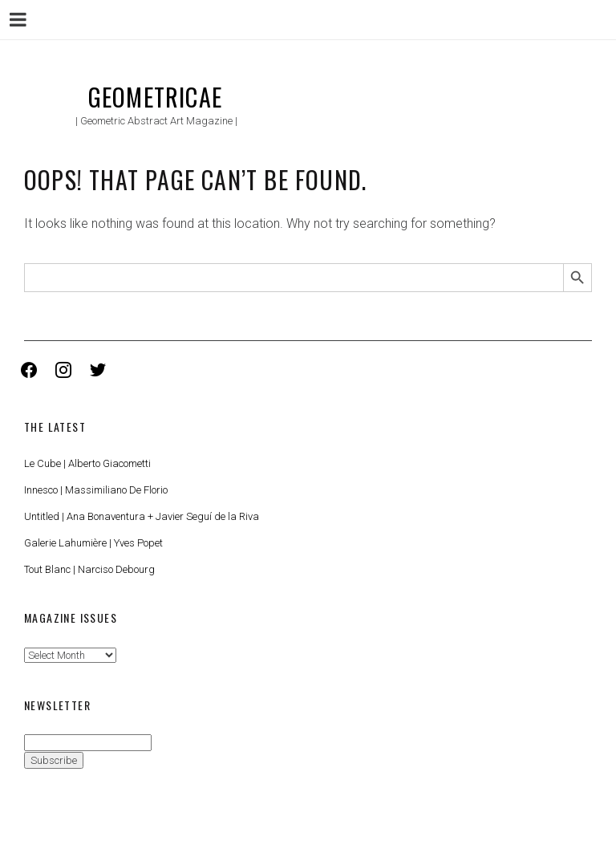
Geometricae (155, 97)
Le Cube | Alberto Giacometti (87, 463)
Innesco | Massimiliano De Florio (96, 490)
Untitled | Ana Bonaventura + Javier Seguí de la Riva (142, 516)
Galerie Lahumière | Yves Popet (93, 543)
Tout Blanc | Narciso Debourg (89, 569)
